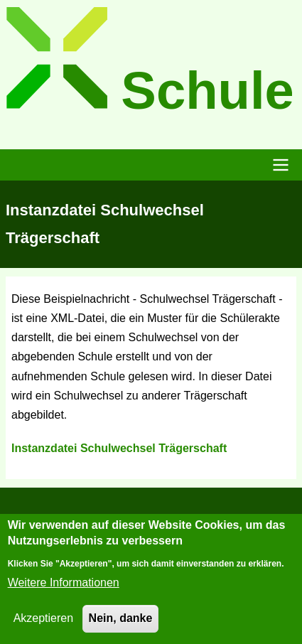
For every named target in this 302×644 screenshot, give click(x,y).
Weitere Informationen (64, 587)
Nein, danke (121, 623)
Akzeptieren (44, 623)
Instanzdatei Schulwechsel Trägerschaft (119, 448)
